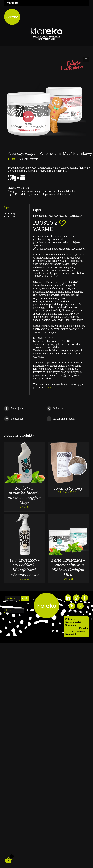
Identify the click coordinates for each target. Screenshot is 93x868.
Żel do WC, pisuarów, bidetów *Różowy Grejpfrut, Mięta (25, 495)
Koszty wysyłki (73, 622)
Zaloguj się (71, 619)
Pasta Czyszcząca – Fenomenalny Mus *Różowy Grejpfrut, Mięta (68, 567)
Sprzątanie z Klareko (64, 191)
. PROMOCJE (22, 194)
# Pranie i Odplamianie (43, 194)
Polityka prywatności (80, 629)
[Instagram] (76, 598)
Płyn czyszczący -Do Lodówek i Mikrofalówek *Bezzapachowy (25, 567)
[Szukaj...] (14, 610)
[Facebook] (85, 598)
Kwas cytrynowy (68, 488)
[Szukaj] (27, 610)
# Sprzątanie (64, 194)
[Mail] (80, 606)
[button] (86, 59)
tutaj (50, 387)
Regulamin (71, 625)
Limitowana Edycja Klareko (35, 191)
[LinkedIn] (68, 598)
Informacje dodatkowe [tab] (10, 214)
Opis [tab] (7, 207)
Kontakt (70, 634)
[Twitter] (72, 606)
